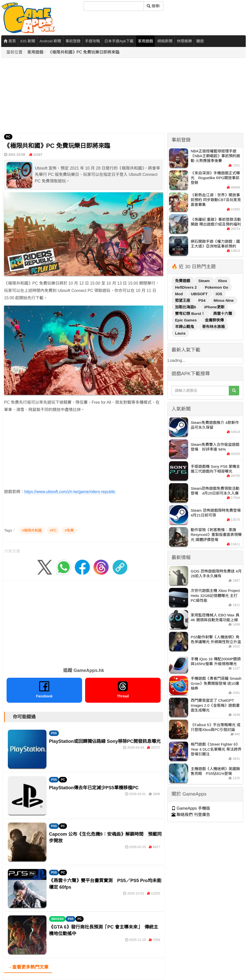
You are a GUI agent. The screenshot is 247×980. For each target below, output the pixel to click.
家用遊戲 (145, 41)
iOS (219, 294)
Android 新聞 (50, 41)
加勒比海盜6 (186, 307)
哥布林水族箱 (213, 327)
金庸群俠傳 (214, 320)
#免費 (69, 530)
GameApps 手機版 (191, 808)
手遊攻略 (92, 41)
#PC (53, 530)
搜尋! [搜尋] (153, 6)
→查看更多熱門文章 (28, 967)
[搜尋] (114, 6)
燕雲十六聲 (223, 314)
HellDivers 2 (186, 287)
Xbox (222, 281)
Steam (204, 281)
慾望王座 (183, 300)
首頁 (10, 41)
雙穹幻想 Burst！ (191, 314)
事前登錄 (73, 41)
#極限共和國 (32, 530)
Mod (179, 294)
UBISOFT (200, 294)
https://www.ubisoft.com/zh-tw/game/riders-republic (70, 492)
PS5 (54, 733)
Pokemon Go (217, 287)
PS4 (202, 300)
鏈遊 (200, 41)
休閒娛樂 (184, 41)
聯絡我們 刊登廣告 (191, 815)
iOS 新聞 (28, 41)
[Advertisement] (111, 96)
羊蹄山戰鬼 (185, 327)
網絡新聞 (165, 41)
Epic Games (186, 320)
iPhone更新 (214, 307)
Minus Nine (224, 300)
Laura (180, 333)
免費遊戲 (183, 281)
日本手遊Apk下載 (119, 41)
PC (8, 137)
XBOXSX (57, 919)
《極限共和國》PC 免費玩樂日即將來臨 (84, 52)
